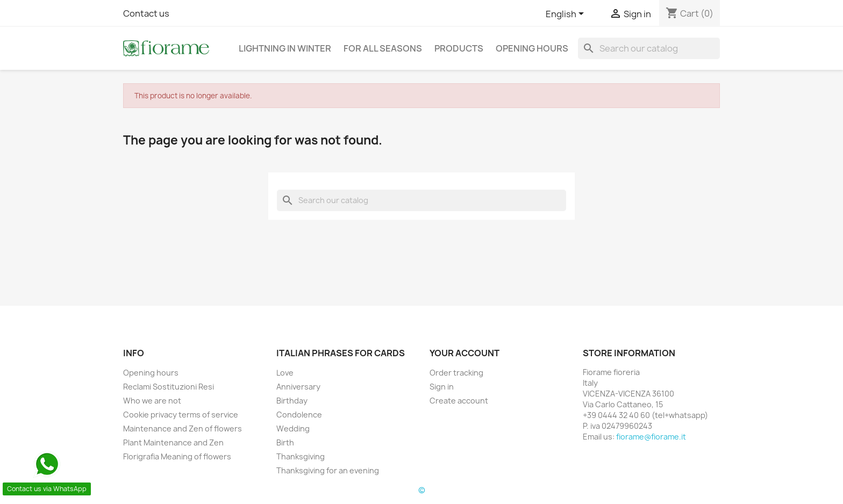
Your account (465, 353)
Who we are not (152, 401)
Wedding (293, 429)
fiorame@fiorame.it (651, 437)
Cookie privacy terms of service (181, 415)
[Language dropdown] (567, 15)
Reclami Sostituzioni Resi (169, 387)
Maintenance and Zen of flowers (183, 429)
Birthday (292, 401)
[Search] (649, 48)
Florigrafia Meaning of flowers (177, 456)
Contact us (146, 13)
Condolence (299, 415)
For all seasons (383, 48)
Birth (285, 442)
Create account (459, 401)
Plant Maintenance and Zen (173, 442)
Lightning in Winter (285, 48)
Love (285, 373)
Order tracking (456, 373)
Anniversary (298, 387)
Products (459, 48)
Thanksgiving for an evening (328, 470)
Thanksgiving (301, 456)
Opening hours (532, 48)
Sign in (442, 387)
